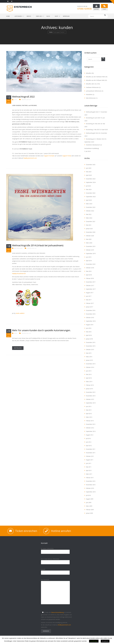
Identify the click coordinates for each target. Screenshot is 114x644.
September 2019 (91, 253)
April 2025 (89, 175)
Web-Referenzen (91, 98)
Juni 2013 (89, 406)
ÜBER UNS (39, 16)
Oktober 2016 (90, 318)
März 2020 (89, 243)
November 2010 (91, 485)
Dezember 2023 (91, 193)
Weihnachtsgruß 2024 (92, 133)
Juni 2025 (89, 168)
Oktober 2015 (90, 350)
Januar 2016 (89, 339)
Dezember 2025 (91, 165)
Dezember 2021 (91, 221)
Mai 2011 (89, 467)
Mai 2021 (89, 225)
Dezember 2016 (91, 310)
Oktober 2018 (90, 268)
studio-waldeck (20, 313)
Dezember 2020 (91, 232)
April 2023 (89, 200)
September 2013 (91, 403)
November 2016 (91, 314)
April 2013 (89, 414)
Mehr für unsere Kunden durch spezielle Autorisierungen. (41, 330)
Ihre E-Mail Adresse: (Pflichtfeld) (55, 561)
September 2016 (91, 321)
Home (51, 32)
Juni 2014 (89, 371)
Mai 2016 (89, 332)
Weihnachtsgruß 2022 (23, 97)
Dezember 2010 (91, 481)
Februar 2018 (90, 278)
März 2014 (89, 382)
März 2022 (89, 218)
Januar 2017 (89, 307)
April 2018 (89, 275)
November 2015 (91, 346)
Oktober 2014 (90, 367)
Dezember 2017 (91, 282)
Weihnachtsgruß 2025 (92, 112)
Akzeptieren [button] (105, 641)
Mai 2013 (89, 410)
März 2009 (89, 506)
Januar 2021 (89, 229)
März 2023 (89, 204)
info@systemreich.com (64, 625)
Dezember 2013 (91, 392)
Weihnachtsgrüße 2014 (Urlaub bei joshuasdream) (38, 245)
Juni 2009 (89, 502)
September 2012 (91, 431)
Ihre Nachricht (55, 593)
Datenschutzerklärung (57, 612)
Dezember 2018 (91, 264)
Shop (56, 16)
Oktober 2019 (90, 250)
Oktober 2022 (90, 211)
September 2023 (91, 197)
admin (15, 100)
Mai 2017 (89, 300)
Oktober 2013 (90, 399)
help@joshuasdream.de (19, 273)
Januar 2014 (89, 389)
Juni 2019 (89, 257)
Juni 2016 (89, 328)
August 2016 (90, 325)
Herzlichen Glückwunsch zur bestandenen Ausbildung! (93, 147)
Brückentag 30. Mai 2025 (93, 124)
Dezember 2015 (91, 342)
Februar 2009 (90, 510)
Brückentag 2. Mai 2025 (93, 130)
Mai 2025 (89, 172)
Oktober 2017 (90, 285)
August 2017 (90, 293)
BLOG (48, 16)
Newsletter (89, 94)
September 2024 (91, 182)
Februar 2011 (90, 478)
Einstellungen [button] (94, 641)
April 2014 (89, 378)
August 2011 (90, 460)
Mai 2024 (89, 189)
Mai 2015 (89, 353)
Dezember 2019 (91, 246)
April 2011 (89, 470)
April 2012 (89, 446)
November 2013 (91, 396)
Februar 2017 (90, 303)
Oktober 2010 (90, 488)
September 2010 (91, 492)
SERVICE (29, 16)
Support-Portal (67, 156)
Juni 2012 (89, 442)
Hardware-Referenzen (92, 87)
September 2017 (91, 289)
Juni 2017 (89, 296)
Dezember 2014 (91, 364)
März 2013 (89, 417)
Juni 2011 (89, 463)
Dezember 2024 (91, 179)
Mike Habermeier (18, 248)
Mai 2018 (89, 271)
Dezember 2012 (91, 424)
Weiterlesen (18, 348)
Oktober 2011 (90, 456)
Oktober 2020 (90, 236)
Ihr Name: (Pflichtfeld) (55, 550)
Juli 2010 (88, 495)
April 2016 (89, 335)
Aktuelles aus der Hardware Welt (95, 77)
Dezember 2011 (91, 449)
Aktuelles (89, 73)
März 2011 (89, 474)
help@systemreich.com (30, 158)
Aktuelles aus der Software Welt (95, 80)
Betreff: (55, 571)
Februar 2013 (90, 421)
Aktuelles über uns (26, 100)
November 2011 (91, 453)
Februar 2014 (90, 385)
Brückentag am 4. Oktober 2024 (95, 139)
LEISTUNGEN (18, 16)
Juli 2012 (88, 438)
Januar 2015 (89, 360)
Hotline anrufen (61, 531)
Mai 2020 (89, 239)
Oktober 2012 (90, 428)
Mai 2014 (89, 374)
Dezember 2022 (91, 207)
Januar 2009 (89, 513)
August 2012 (90, 435)
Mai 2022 (89, 214)
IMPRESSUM (66, 16)
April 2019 (89, 261)
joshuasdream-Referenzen (94, 91)
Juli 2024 (88, 186)
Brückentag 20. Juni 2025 (93, 118)
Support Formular (49, 156)
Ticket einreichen (26, 531)
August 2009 (90, 499)
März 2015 (89, 357)
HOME (8, 16)
